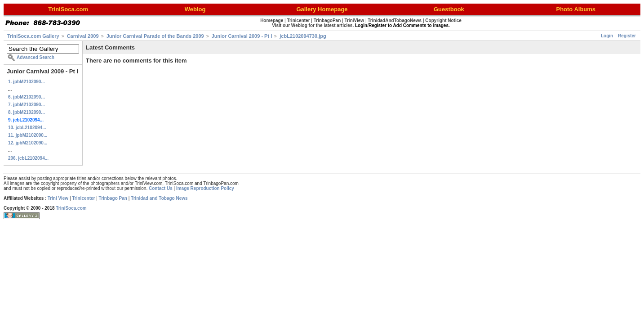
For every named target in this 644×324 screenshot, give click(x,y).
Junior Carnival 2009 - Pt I (242, 36)
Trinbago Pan (113, 198)
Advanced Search (36, 57)
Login (607, 36)
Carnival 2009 (83, 36)
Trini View (58, 198)
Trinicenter (83, 198)
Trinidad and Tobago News (159, 198)
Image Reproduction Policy (205, 188)
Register (627, 36)
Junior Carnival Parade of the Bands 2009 (155, 36)
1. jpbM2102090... (27, 82)
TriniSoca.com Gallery (33, 36)
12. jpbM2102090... (28, 143)
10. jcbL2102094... (27, 128)
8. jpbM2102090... (27, 112)
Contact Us (161, 188)
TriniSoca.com (71, 208)
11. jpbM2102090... (28, 135)
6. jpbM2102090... (27, 97)
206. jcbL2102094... (28, 158)
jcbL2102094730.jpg (303, 36)
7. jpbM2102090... (27, 105)
